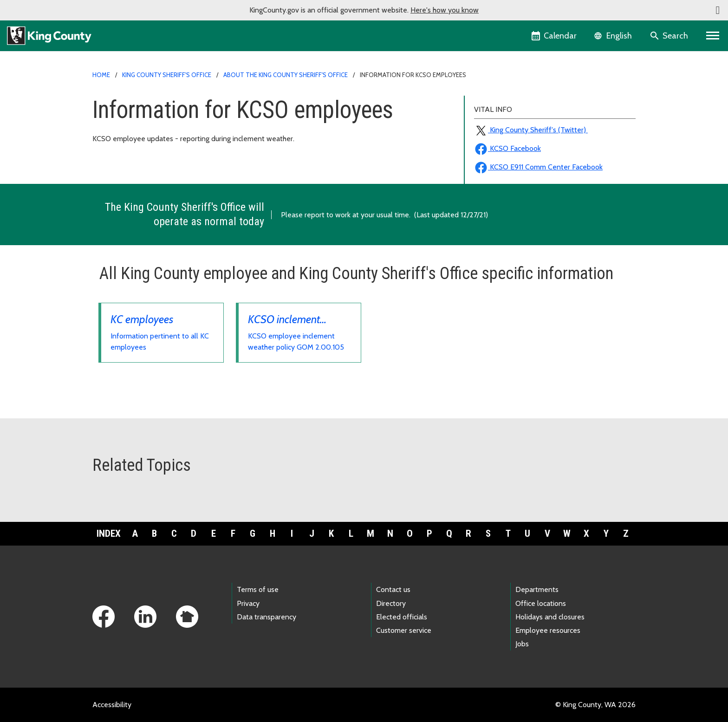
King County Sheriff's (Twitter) (531, 130)
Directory (391, 603)
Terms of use (258, 589)
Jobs (522, 644)
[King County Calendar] (555, 36)
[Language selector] (614, 36)
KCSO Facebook (507, 148)
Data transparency (266, 617)
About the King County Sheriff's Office (286, 75)
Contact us (393, 589)
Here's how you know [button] (445, 10)
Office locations (541, 603)
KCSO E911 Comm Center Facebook (538, 167)
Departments (537, 589)
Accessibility (112, 705)
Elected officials (402, 617)
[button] (718, 10)
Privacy (248, 603)
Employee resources (548, 630)
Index (109, 533)
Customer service (404, 630)
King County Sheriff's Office (167, 75)
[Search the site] (670, 36)
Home (101, 75)
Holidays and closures (550, 617)
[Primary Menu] (713, 36)
